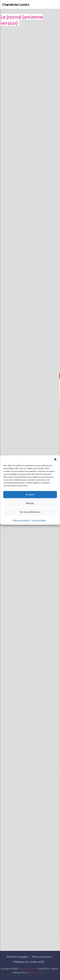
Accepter (30, 494)
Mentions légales (39, 520)
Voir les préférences (30, 512)
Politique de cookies (21, 520)
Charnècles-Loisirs (16, 4)
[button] (55, 459)
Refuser (30, 503)
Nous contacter (41, 957)
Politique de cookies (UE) (28, 962)
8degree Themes (36, 972)
